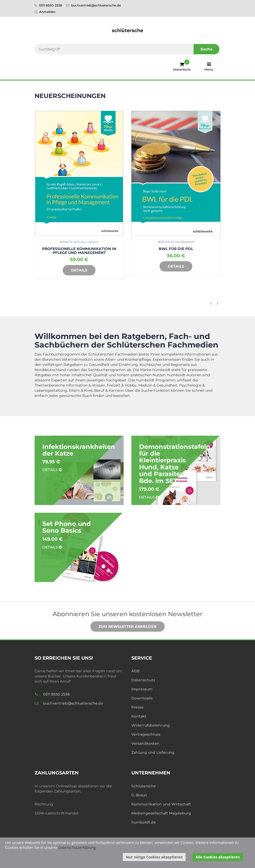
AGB (136, 671)
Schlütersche (144, 786)
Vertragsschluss (146, 734)
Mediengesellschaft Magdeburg (161, 813)
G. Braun (139, 795)
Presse (138, 707)
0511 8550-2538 (48, 5)
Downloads (142, 698)
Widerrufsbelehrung (151, 725)
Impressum (142, 689)
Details (75, 270)
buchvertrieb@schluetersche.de (93, 5)
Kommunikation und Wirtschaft (161, 804)
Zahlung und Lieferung (153, 752)
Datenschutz (143, 680)
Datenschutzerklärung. (77, 847)
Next (217, 304)
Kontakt (139, 716)
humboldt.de (144, 822)
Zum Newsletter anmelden (124, 627)
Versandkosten (145, 743)
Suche (206, 49)
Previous (211, 304)
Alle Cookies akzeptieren (218, 857)
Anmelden (45, 12)
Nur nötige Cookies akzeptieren (154, 857)
